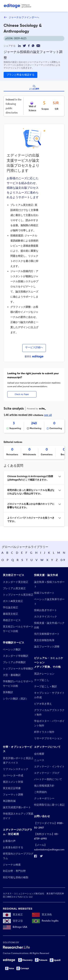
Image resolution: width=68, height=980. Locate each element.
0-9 (63, 560)
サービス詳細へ (34, 347)
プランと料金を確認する (20, 75)
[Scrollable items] (34, 426)
